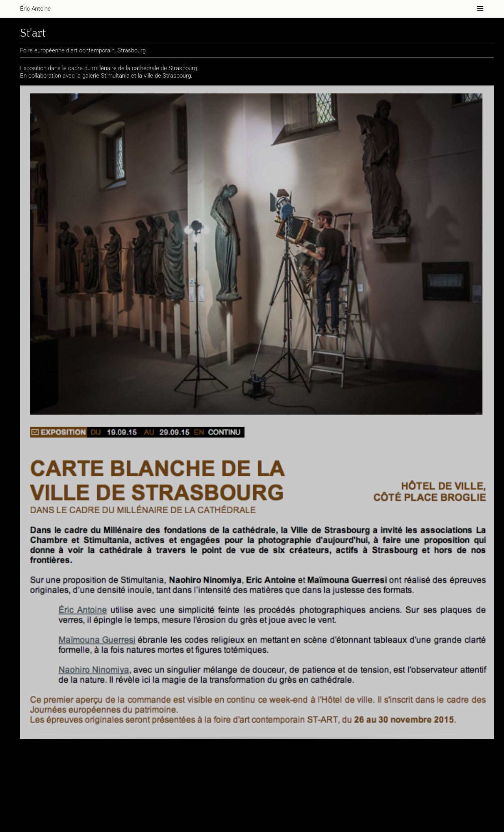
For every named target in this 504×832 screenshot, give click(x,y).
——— (481, 9)
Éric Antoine (35, 9)
